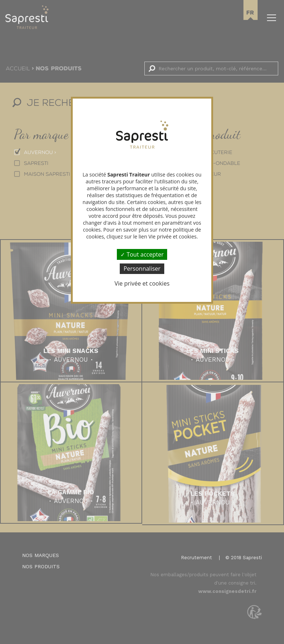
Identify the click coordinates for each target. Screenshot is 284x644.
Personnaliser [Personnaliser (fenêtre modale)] (142, 269)
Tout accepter (142, 254)
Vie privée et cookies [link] (142, 283)
